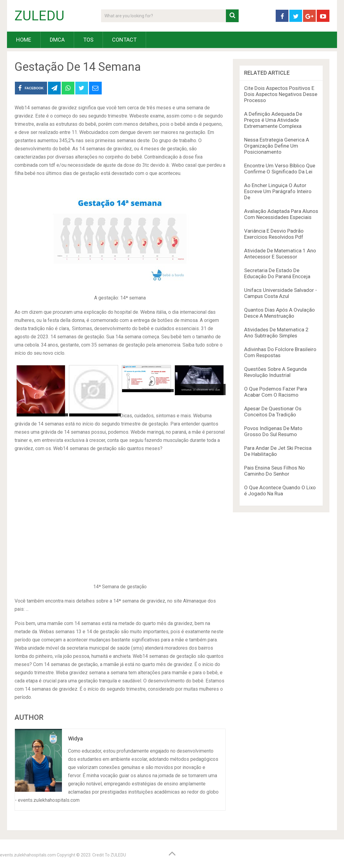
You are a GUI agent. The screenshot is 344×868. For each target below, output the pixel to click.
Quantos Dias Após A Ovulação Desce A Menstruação (279, 313)
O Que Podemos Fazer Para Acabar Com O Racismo (276, 392)
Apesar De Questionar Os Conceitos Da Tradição (273, 412)
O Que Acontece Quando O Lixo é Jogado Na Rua (280, 490)
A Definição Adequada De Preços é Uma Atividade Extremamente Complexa (273, 120)
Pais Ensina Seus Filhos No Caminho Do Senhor (274, 471)
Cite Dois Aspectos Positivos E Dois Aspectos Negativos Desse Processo (281, 94)
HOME (24, 40)
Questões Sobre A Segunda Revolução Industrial (275, 372)
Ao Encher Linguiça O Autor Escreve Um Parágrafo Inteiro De (278, 191)
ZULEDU (39, 16)
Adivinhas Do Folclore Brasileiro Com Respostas (280, 352)
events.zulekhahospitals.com (28, 855)
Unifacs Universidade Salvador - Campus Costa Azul (281, 293)
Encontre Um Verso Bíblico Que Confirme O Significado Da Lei (280, 169)
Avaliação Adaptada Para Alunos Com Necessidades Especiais (281, 214)
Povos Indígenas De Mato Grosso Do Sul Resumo (273, 431)
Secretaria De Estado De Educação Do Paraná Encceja (277, 273)
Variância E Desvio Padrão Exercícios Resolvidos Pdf (274, 234)
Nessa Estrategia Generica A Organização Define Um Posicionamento (277, 146)
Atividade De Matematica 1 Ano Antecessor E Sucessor (280, 254)
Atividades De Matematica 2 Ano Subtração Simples (276, 333)
